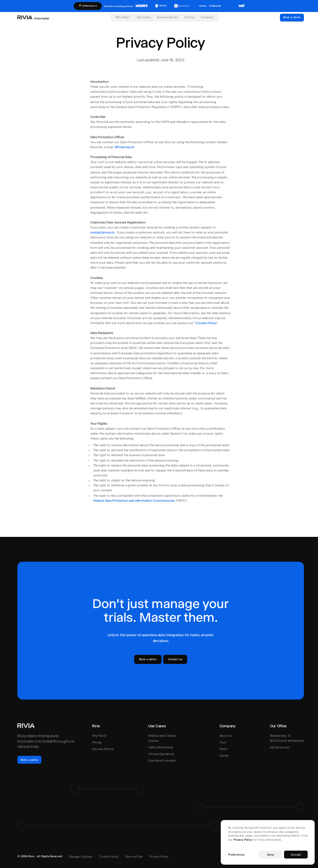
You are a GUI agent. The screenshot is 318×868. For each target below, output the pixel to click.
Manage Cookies (81, 857)
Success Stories (167, 17)
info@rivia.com (280, 747)
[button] (143, 19)
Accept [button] (296, 855)
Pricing (189, 17)
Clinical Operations (161, 754)
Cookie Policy (206, 323)
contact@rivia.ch (103, 232)
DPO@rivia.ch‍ (124, 147)
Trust (223, 742)
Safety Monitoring (161, 747)
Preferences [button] (236, 855)
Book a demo (292, 17)
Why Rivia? (123, 17)
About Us (226, 736)
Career (224, 756)
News (223, 749)
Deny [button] (271, 855)
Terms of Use (134, 857)
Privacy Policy (159, 857)
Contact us (175, 659)
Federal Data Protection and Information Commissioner (134, 501)
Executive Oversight (162, 761)
